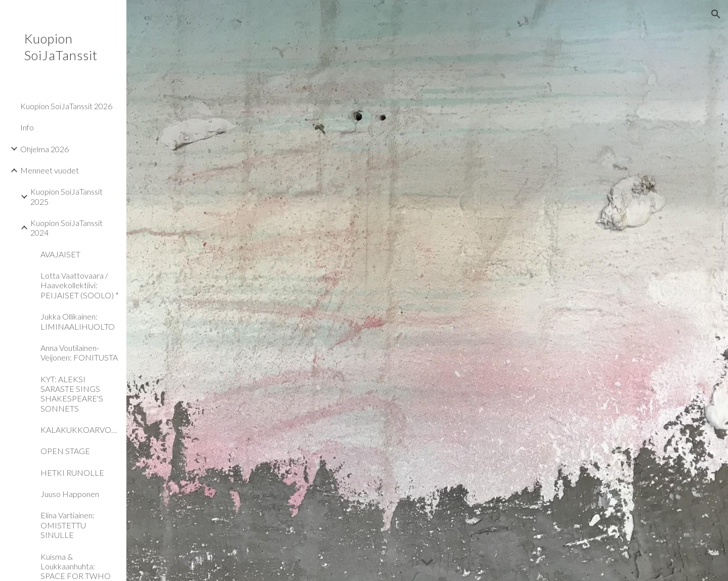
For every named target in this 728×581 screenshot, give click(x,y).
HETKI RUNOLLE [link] (72, 473)
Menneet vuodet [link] (50, 170)
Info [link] (27, 127)
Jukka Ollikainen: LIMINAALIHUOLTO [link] (78, 321)
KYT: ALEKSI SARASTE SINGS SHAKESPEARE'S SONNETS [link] (72, 394)
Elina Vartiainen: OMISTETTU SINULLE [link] (67, 525)
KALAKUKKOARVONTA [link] (80, 430)
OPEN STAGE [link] (65, 451)
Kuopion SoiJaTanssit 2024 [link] (66, 228)
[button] (716, 14)
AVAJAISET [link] (60, 254)
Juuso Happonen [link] (70, 494)
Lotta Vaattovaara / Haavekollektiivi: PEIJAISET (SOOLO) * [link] (80, 285)
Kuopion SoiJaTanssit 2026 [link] (66, 106)
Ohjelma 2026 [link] (44, 149)
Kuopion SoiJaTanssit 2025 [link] (66, 196)
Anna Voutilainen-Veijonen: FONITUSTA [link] (79, 352)
